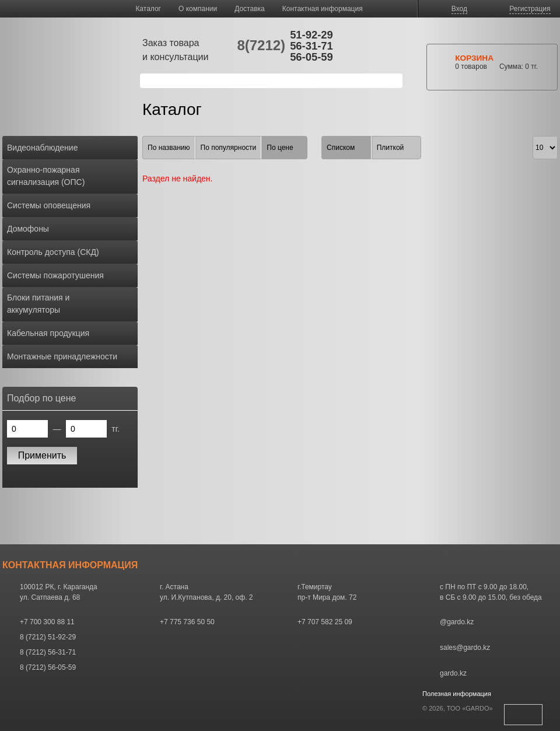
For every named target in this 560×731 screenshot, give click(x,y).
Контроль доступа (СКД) (53, 252)
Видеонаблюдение (42, 148)
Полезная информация (457, 694)
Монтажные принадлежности (62, 356)
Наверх (523, 714)
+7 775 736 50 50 (187, 622)
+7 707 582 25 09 (325, 622)
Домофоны (28, 229)
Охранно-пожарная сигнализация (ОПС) (46, 176)
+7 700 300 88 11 (47, 622)
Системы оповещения (49, 205)
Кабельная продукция (48, 333)
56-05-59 (311, 57)
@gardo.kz (457, 622)
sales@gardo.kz (465, 648)
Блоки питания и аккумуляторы (38, 304)
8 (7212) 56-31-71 (48, 652)
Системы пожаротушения (55, 275)
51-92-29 (311, 35)
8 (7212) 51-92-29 (48, 637)
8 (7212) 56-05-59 (48, 667)
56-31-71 (311, 46)
